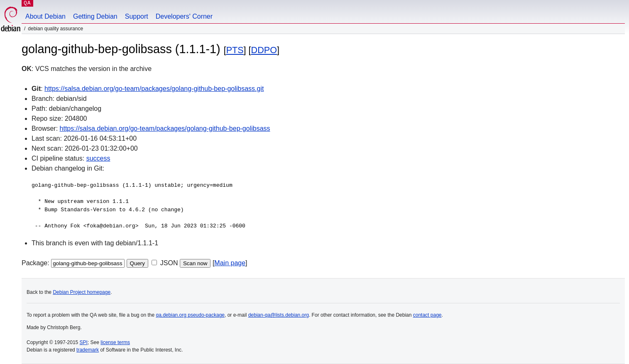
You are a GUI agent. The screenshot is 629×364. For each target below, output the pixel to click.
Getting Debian (95, 16)
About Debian (45, 16)
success (98, 158)
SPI (84, 342)
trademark (88, 350)
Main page (230, 263)
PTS (235, 50)
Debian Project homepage (82, 292)
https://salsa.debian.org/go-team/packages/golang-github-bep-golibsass (165, 128)
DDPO (264, 50)
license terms (115, 342)
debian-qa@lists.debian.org (279, 315)
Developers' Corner (184, 16)
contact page (427, 315)
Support (137, 16)
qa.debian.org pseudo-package (190, 315)
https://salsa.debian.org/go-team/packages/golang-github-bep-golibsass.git (154, 89)
